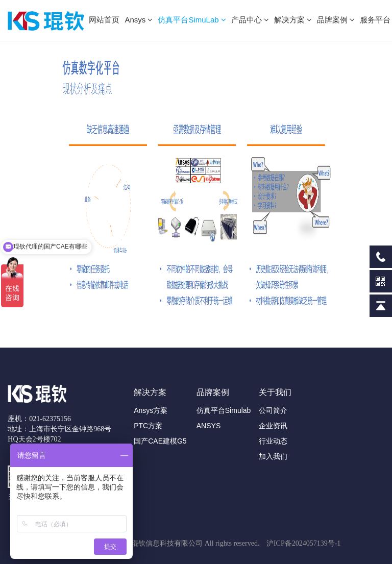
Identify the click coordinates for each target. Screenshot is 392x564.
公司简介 (273, 410)
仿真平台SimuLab (192, 20)
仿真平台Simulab (224, 410)
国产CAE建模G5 (160, 441)
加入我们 (273, 456)
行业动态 (273, 441)
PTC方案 (148, 426)
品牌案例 (336, 20)
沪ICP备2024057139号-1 (303, 543)
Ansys (139, 20)
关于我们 (275, 392)
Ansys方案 (151, 410)
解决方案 (293, 20)
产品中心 (250, 20)
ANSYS (209, 426)
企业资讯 (273, 426)
